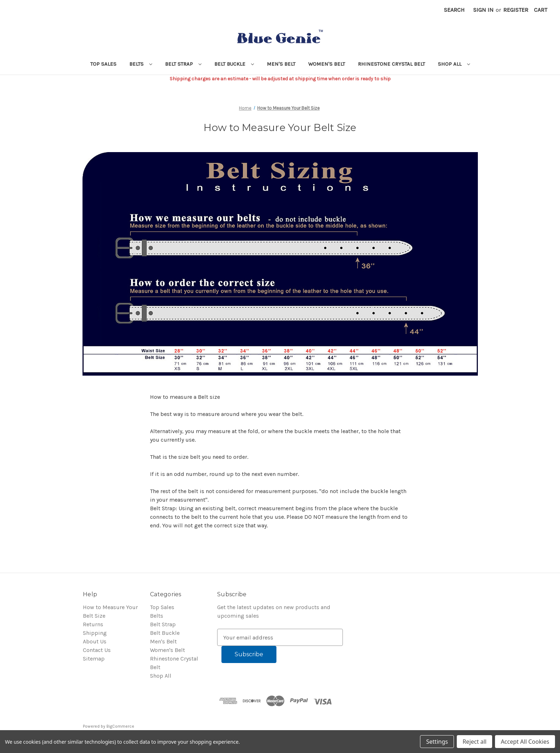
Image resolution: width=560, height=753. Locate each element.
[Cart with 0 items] (541, 10)
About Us (95, 641)
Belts (141, 64)
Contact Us (97, 650)
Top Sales (103, 64)
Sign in (483, 10)
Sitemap (94, 659)
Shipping (95, 633)
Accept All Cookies (525, 742)
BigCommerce (120, 726)
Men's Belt (281, 64)
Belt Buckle (234, 64)
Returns (93, 624)
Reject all (474, 742)
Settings (437, 742)
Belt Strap (183, 64)
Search (454, 10)
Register (516, 10)
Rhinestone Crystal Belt (391, 64)
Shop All (454, 64)
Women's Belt (327, 64)
